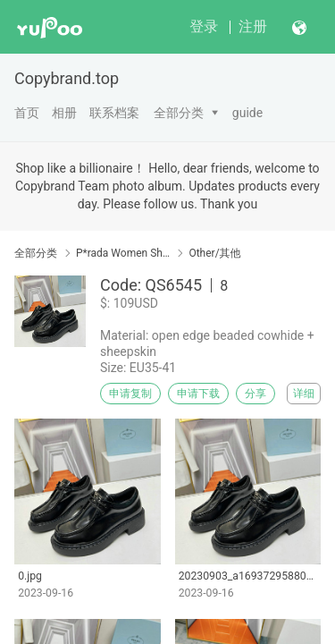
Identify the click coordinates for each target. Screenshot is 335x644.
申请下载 (198, 394)
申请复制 (130, 394)
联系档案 (114, 113)
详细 (304, 394)
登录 (204, 26)
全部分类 (179, 113)
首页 (27, 113)
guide (247, 113)
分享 (255, 394)
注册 (253, 26)
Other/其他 (214, 253)
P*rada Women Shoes (123, 253)
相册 (64, 113)
